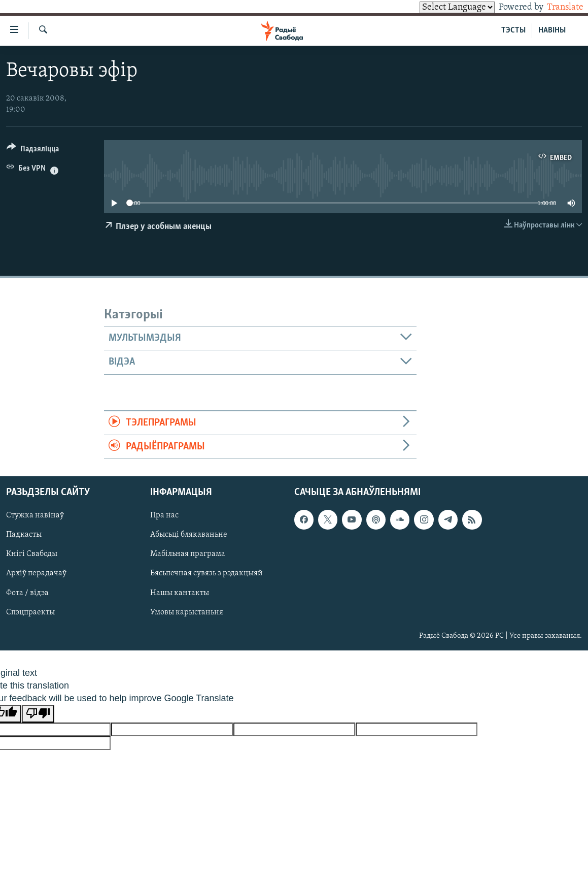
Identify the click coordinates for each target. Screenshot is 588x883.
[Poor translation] (38, 714)
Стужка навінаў (35, 516)
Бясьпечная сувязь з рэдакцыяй (206, 574)
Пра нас (164, 516)
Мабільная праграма (188, 554)
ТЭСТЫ (513, 30)
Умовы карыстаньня (187, 612)
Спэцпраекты (30, 612)
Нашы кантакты (180, 593)
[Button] (33, 151)
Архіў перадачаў (36, 574)
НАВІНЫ (552, 30)
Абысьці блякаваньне (189, 535)
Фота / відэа (27, 593)
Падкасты (24, 535)
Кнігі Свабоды (32, 554)
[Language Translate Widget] (440, 7)
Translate (556, 7)
